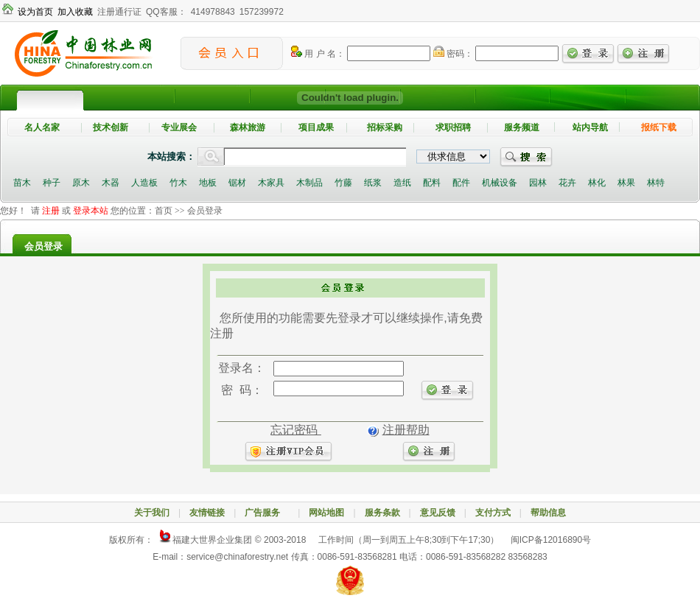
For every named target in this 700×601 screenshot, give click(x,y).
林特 (656, 183)
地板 (208, 183)
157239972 (262, 12)
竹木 (178, 183)
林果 (626, 183)
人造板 (144, 183)
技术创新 (111, 127)
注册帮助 (406, 430)
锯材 (237, 183)
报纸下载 (659, 127)
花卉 (567, 183)
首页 (164, 211)
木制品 (309, 183)
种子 (52, 183)
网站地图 (326, 513)
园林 (538, 183)
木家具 (271, 183)
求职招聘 (453, 127)
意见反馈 (438, 513)
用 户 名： (318, 54)
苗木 (22, 183)
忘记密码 (295, 430)
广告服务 (267, 513)
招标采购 (385, 127)
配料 (432, 183)
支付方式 (493, 513)
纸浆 (373, 183)
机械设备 (500, 183)
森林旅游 (248, 127)
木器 (111, 183)
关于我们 (152, 513)
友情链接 (207, 513)
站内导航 (590, 127)
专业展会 (179, 127)
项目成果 (316, 127)
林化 (597, 183)
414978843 (213, 12)
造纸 (402, 183)
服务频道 (522, 127)
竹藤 (343, 183)
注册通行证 (119, 12)
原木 (81, 183)
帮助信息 (548, 513)
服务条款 (382, 513)
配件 (461, 183)
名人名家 (42, 127)
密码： (453, 54)
